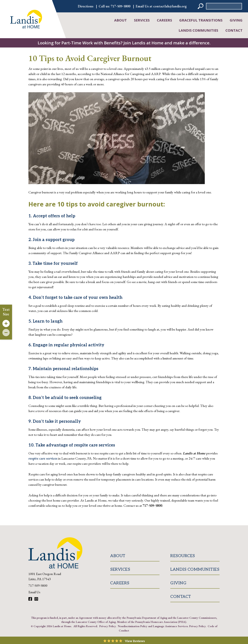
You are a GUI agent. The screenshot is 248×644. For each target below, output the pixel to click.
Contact (234, 30)
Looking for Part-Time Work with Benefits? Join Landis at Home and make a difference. (124, 43)
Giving (236, 20)
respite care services (43, 458)
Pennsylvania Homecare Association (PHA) (161, 622)
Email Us (34, 592)
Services (142, 20)
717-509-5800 (121, 6)
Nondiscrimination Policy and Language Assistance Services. (153, 626)
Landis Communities (198, 30)
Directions (86, 6)
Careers (164, 20)
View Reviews (135, 641)
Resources (183, 556)
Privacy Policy (107, 626)
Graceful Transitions (201, 20)
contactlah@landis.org (170, 6)
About (120, 20)
